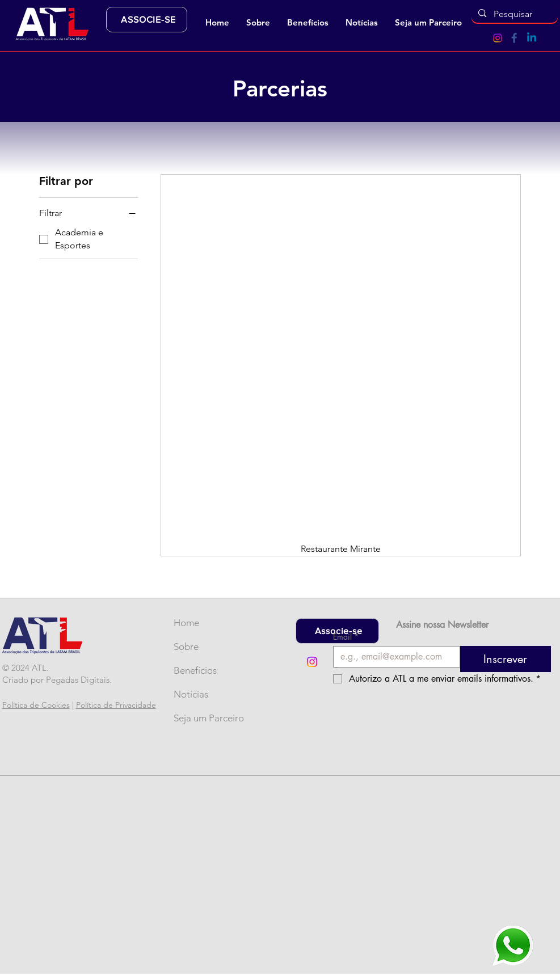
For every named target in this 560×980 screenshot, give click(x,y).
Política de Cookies (36, 705)
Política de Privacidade (116, 705)
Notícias (191, 694)
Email (346, 637)
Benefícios (192, 670)
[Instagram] (498, 38)
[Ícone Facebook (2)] (515, 38)
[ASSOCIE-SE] (147, 20)
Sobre (186, 647)
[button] (258, 23)
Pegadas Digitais (78, 680)
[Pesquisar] (514, 14)
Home (186, 623)
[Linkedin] (532, 38)
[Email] (393, 657)
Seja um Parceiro (192, 718)
